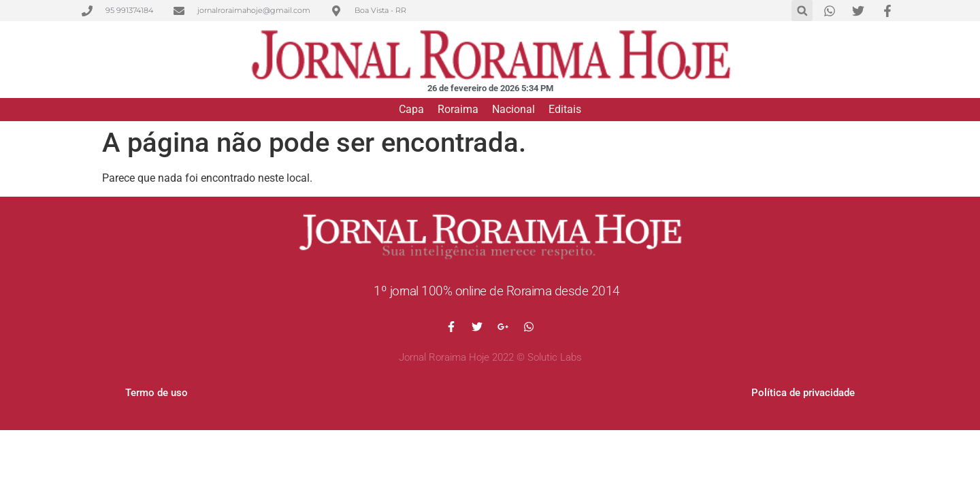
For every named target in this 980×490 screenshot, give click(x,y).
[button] (802, 11)
